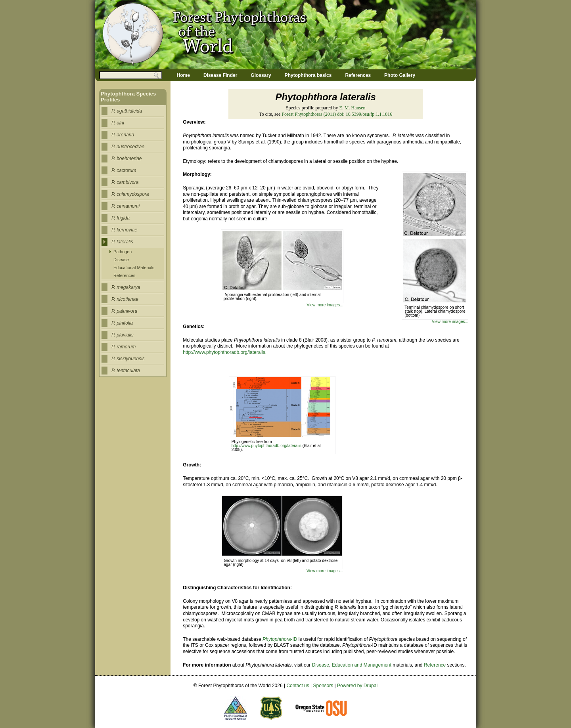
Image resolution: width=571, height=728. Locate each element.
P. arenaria (123, 135)
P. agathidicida (127, 111)
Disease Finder (220, 75)
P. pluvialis (123, 335)
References (358, 75)
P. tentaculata (126, 371)
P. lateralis (122, 242)
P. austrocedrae (128, 147)
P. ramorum (124, 347)
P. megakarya (126, 287)
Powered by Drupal (357, 686)
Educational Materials (134, 268)
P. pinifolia (122, 323)
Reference (435, 665)
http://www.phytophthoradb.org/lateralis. (225, 352)
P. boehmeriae (127, 159)
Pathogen (123, 252)
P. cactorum (124, 170)
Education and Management (362, 665)
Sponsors (323, 686)
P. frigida (121, 218)
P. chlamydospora (130, 194)
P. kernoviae (124, 230)
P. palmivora (124, 311)
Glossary (261, 75)
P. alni (118, 123)
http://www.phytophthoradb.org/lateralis (267, 446)
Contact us (298, 686)
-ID (280, 639)
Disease (321, 665)
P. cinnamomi (126, 206)
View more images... (450, 322)
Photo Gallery (400, 75)
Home (183, 75)
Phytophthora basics (308, 75)
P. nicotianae (125, 299)
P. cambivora (125, 182)
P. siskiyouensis (128, 359)
